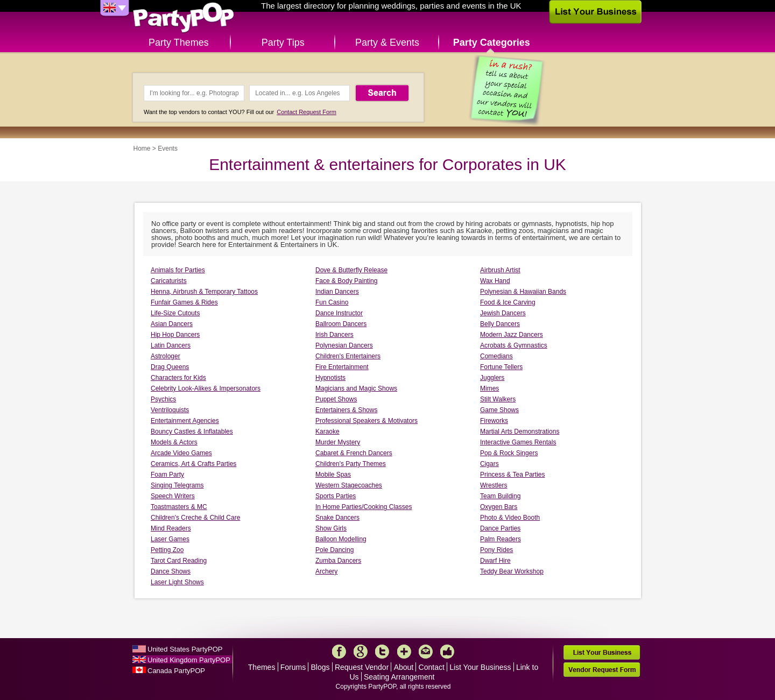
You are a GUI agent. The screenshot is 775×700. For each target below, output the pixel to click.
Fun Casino (332, 302)
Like (447, 652)
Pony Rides (496, 550)
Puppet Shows (336, 399)
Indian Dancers (337, 292)
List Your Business (480, 667)
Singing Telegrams (177, 485)
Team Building (500, 496)
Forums (293, 667)
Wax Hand (495, 281)
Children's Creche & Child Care (195, 518)
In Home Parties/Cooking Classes (364, 507)
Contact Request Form (307, 112)
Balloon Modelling (341, 539)
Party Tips (283, 43)
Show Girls (331, 528)
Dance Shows (171, 571)
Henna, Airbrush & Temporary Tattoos (204, 292)
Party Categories (492, 43)
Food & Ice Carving (508, 302)
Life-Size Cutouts (175, 313)
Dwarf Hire (495, 561)
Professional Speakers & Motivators (367, 421)
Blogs (320, 667)
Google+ (361, 652)
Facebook (339, 652)
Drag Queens (170, 367)
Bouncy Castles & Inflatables (192, 432)
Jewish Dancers (503, 313)
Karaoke (327, 432)
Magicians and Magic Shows (356, 388)
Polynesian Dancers (344, 345)
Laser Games (170, 539)
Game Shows (499, 410)
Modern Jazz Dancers (512, 335)
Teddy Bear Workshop (512, 571)
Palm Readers (501, 539)
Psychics (163, 399)
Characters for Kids (178, 378)
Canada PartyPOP (176, 671)
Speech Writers (173, 496)
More (404, 652)
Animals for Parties (178, 270)
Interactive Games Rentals (518, 442)
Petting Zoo (167, 550)
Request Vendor (362, 667)
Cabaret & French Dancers (354, 453)
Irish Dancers (334, 335)
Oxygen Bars (499, 507)
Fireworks (494, 421)
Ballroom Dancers (341, 324)
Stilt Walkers (498, 399)
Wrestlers (494, 485)
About (404, 667)
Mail (426, 652)
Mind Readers (171, 528)
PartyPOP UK (184, 18)
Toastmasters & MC (179, 507)
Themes (262, 667)
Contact (432, 667)
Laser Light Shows (177, 582)
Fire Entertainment (342, 367)
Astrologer (165, 356)
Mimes (489, 388)
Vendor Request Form (602, 670)
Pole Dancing (334, 550)
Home (142, 149)
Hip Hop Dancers (175, 335)
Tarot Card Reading (179, 561)
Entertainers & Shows (346, 410)
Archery (326, 571)
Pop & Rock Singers (509, 453)
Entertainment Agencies (185, 421)
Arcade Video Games (181, 453)
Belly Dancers (500, 324)
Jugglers (492, 378)
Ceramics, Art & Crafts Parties (193, 464)
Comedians (496, 356)
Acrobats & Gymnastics (514, 345)
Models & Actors (174, 442)
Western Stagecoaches (349, 485)
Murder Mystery (338, 442)
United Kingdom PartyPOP (189, 660)
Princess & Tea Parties (513, 475)
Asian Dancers (172, 324)
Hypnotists (330, 378)
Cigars (489, 464)
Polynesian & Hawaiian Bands (523, 292)
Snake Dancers (337, 518)
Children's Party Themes (351, 464)
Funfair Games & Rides (184, 302)
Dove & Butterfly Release (351, 270)
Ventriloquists (170, 410)
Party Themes (179, 43)
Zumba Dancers (338, 561)
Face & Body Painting (346, 281)
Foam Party (167, 475)
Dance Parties (500, 528)
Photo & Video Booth (510, 518)
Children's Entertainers (348, 356)
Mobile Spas (333, 475)
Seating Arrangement (399, 677)
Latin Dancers (171, 345)
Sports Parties (336, 496)
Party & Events (387, 43)
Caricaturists (169, 281)
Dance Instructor (339, 313)
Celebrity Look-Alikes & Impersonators (206, 388)
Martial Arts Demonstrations (520, 432)
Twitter (382, 652)
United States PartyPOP (185, 649)
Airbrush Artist (500, 270)
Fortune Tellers (501, 367)
